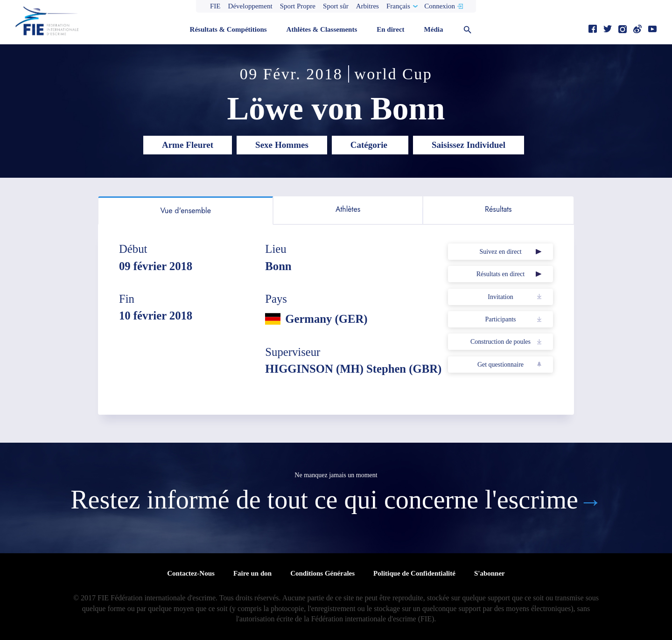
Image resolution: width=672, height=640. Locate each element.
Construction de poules (500, 342)
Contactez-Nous (191, 573)
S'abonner (490, 573)
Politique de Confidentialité (414, 573)
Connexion (440, 6)
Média (434, 29)
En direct (390, 29)
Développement (250, 6)
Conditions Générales (322, 573)
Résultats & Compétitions (228, 29)
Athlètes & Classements (322, 29)
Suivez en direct (500, 252)
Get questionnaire (500, 365)
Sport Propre (298, 6)
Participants (500, 319)
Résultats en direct (500, 274)
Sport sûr (336, 6)
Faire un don (252, 573)
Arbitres (367, 6)
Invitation (500, 297)
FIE (215, 6)
